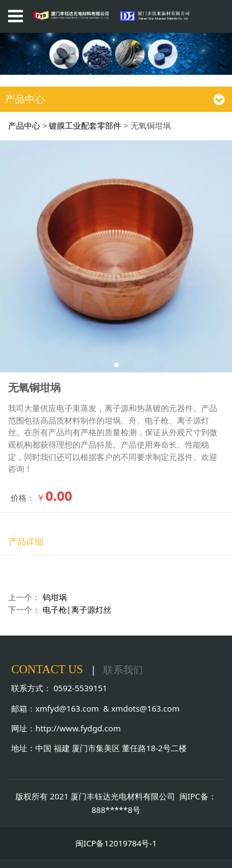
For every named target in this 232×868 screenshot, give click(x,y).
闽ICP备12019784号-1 (116, 843)
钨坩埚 (55, 597)
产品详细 (26, 541)
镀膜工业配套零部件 (85, 126)
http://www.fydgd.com (78, 728)
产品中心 (24, 126)
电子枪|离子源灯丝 (77, 610)
